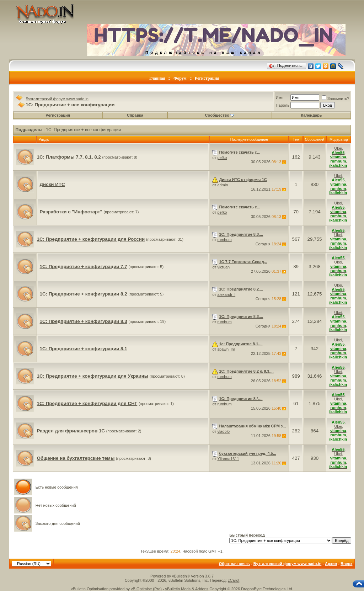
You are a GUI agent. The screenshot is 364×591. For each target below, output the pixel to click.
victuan (223, 267)
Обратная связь (234, 564)
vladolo (223, 431)
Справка (135, 115)
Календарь (311, 115)
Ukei (338, 148)
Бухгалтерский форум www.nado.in (57, 99)
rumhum (224, 240)
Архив (331, 564)
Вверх (346, 564)
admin (223, 185)
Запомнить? (336, 98)
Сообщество (220, 115)
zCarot (234, 580)
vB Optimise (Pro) (146, 589)
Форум (180, 78)
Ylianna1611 (228, 459)
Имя (280, 97)
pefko (222, 158)
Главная (157, 78)
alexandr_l (226, 294)
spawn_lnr (226, 349)
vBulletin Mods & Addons (187, 589)
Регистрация (207, 78)
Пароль (283, 105)
